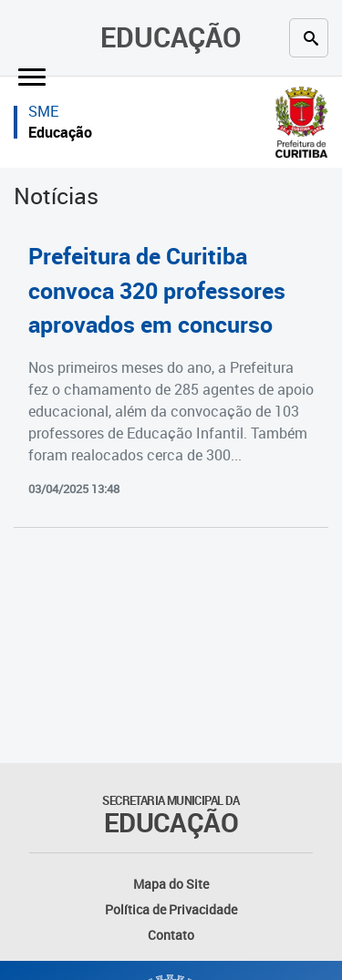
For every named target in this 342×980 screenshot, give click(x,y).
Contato (171, 935)
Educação (171, 37)
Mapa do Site (171, 884)
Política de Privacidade (171, 909)
